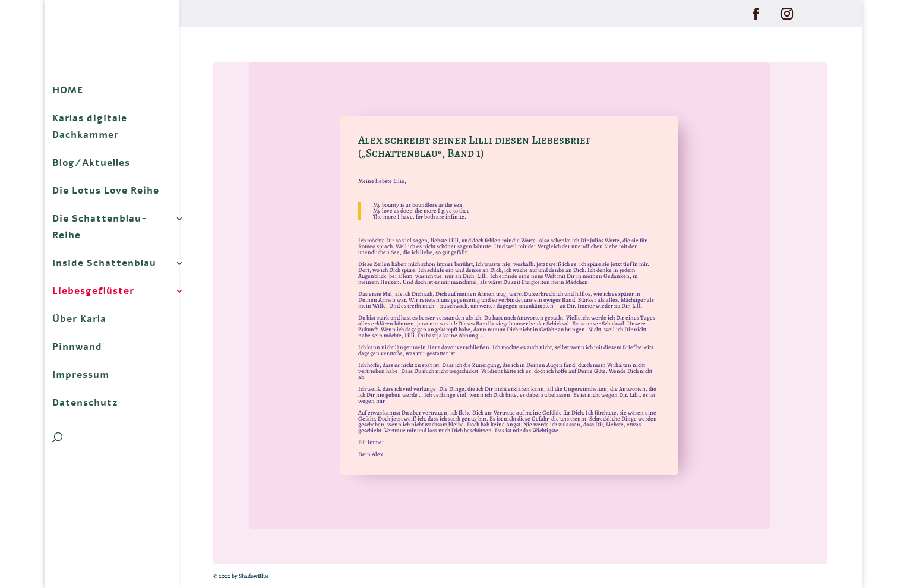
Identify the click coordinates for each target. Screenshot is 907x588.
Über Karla (79, 319)
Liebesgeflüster (93, 291)
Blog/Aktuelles (91, 163)
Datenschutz (85, 403)
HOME (68, 90)
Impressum (81, 375)
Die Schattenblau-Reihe (100, 227)
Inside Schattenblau (104, 263)
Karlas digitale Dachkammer (90, 127)
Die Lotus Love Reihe (106, 191)
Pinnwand (77, 347)
